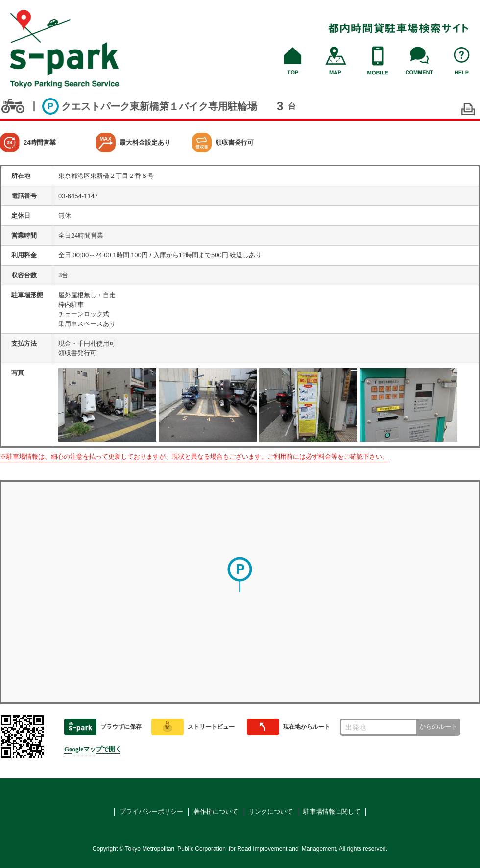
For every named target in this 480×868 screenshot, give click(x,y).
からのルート (438, 727)
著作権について (216, 811)
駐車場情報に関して (332, 811)
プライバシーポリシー (151, 811)
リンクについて (271, 811)
